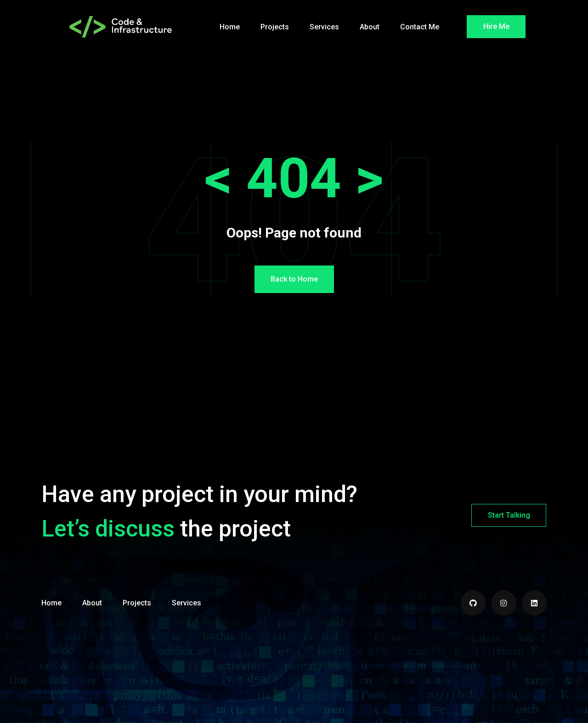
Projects (275, 27)
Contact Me (420, 27)
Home (230, 27)
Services (324, 27)
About (370, 27)
